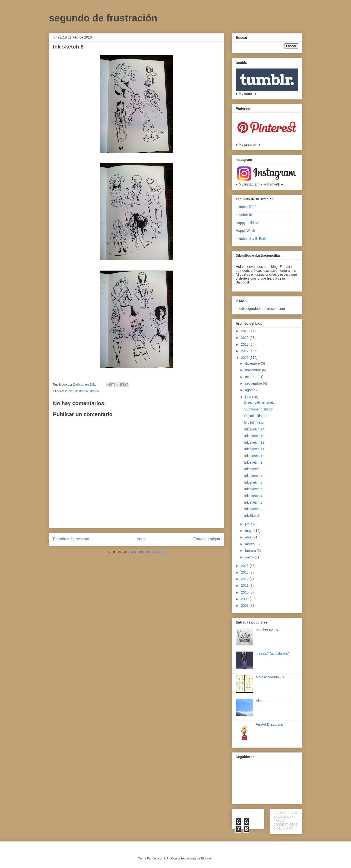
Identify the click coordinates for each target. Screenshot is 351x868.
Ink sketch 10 (254, 456)
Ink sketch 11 (254, 449)
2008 (245, 605)
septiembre (254, 383)
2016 (245, 358)
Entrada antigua (207, 539)
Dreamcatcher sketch (260, 402)
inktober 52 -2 (246, 207)
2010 (245, 592)
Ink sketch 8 (253, 469)
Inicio (141, 539)
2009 (245, 599)
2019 (245, 338)
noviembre (253, 370)
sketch (94, 391)
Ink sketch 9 (253, 462)
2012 (245, 579)
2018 (245, 344)
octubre (251, 377)
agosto (251, 390)
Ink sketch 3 (253, 502)
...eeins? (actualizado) (273, 653)
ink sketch (81, 391)
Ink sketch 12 (254, 442)
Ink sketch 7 (253, 476)
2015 (245, 566)
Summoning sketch (259, 409)
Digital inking (254, 422)
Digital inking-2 (255, 416)
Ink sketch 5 (253, 489)
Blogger (206, 858)
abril (249, 537)
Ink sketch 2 (253, 509)
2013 (245, 572)
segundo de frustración (103, 18)
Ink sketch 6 (253, 482)
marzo (250, 544)
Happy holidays (247, 223)
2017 (245, 351)
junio (249, 524)
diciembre (253, 363)
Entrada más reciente (71, 539)
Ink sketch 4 (253, 496)
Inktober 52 (244, 215)
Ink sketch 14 (254, 429)
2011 (245, 585)
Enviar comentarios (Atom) (146, 552)
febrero (251, 551)
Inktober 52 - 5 (267, 630)
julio (249, 397)
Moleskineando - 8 (270, 677)
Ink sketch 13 (254, 436)
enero (250, 557)
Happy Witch (245, 231)
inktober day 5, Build (251, 239)
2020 (245, 331)
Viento (261, 701)
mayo (250, 531)
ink (70, 391)
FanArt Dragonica (269, 724)
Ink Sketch (252, 516)
